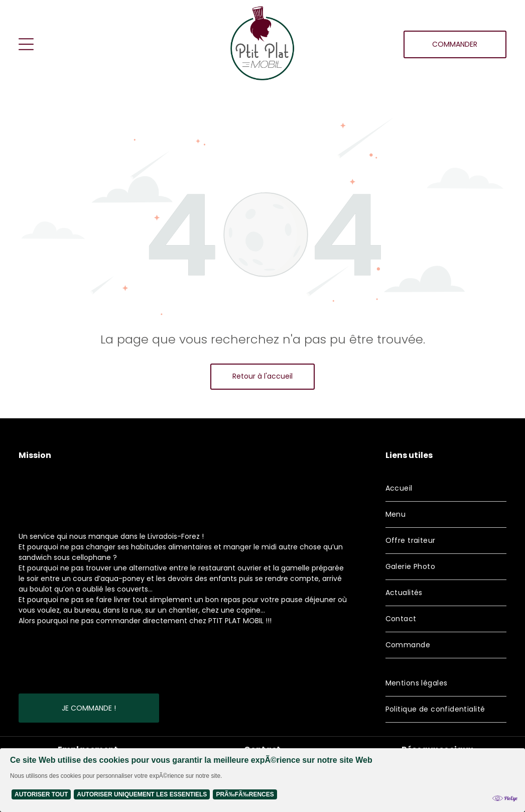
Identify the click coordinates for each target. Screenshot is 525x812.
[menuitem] (446, 489)
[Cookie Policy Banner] (262, 780)
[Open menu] (26, 44)
